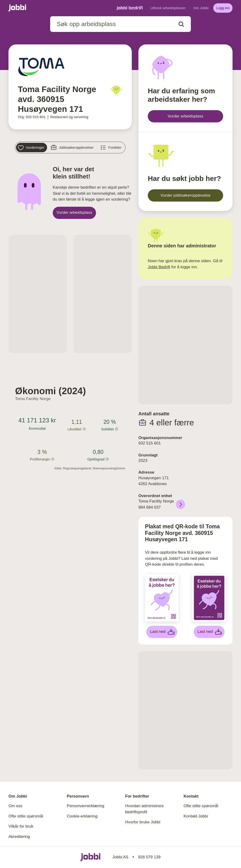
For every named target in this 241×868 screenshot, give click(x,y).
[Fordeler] (111, 148)
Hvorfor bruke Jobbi (143, 822)
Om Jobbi (201, 8)
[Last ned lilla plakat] (209, 632)
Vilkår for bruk (21, 826)
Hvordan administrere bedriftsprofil (145, 809)
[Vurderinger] (32, 148)
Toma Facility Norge (33, 399)
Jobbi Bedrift (159, 267)
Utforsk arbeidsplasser (168, 8)
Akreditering (19, 837)
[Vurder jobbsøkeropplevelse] (185, 195)
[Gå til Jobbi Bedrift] (130, 8)
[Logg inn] (223, 8)
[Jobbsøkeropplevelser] (73, 148)
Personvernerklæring (86, 806)
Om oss (15, 806)
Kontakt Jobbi (196, 816)
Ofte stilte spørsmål (26, 816)
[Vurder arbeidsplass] (74, 213)
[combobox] (120, 24)
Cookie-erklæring (82, 816)
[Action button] (181, 24)
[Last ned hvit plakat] (162, 632)
